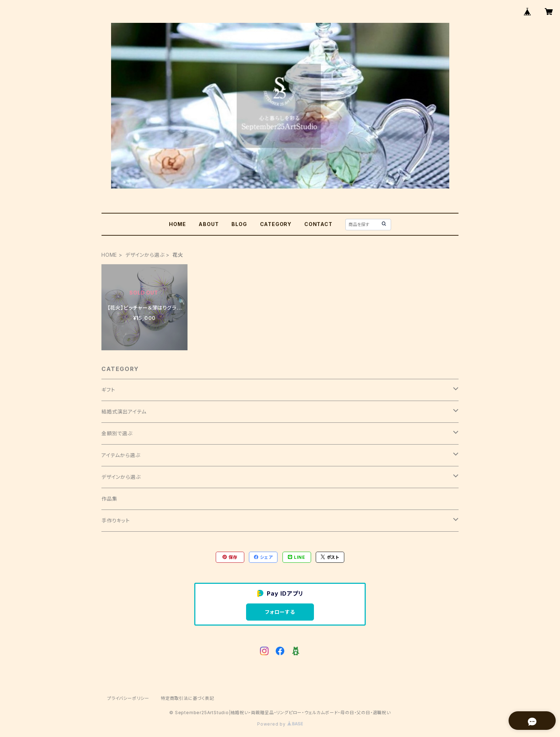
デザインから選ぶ (145, 255)
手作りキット (116, 520)
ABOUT (209, 224)
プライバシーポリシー (128, 698)
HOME (177, 224)
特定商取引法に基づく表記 (187, 698)
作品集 (109, 499)
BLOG (239, 224)
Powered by (280, 724)
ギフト (108, 390)
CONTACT (318, 224)
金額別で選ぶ (117, 433)
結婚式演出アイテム (124, 412)
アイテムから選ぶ (121, 455)
